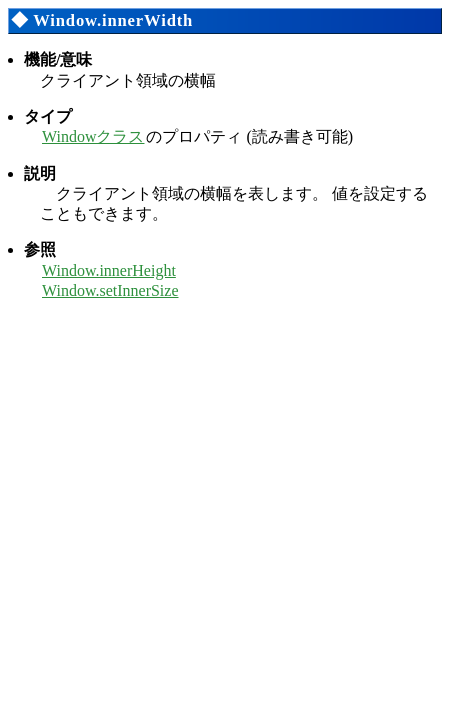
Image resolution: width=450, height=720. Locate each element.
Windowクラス (93, 136)
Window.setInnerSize (110, 290)
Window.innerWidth (113, 20)
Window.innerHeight (109, 270)
